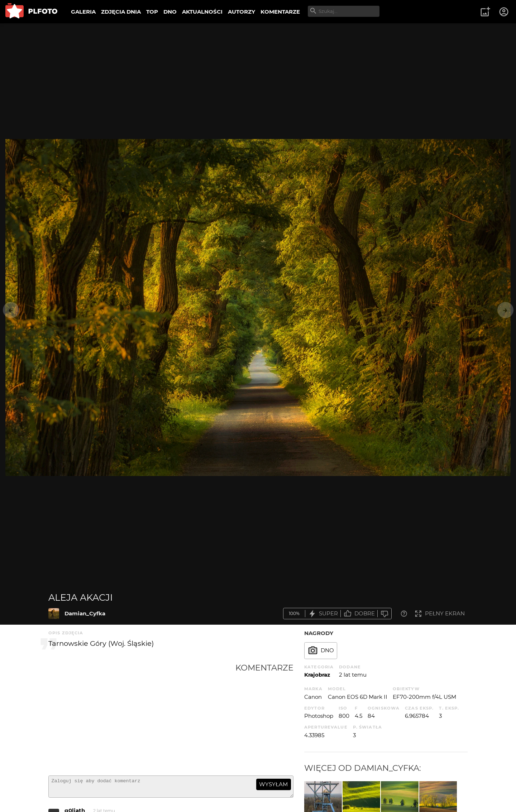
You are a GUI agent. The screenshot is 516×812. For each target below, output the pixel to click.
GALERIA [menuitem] (83, 12)
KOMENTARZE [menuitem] (280, 12)
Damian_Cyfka (85, 613)
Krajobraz (317, 675)
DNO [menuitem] (170, 12)
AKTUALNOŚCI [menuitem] (202, 12)
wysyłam (273, 784)
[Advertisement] (142, 716)
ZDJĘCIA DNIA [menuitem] (121, 12)
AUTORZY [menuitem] (242, 12)
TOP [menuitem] (152, 12)
